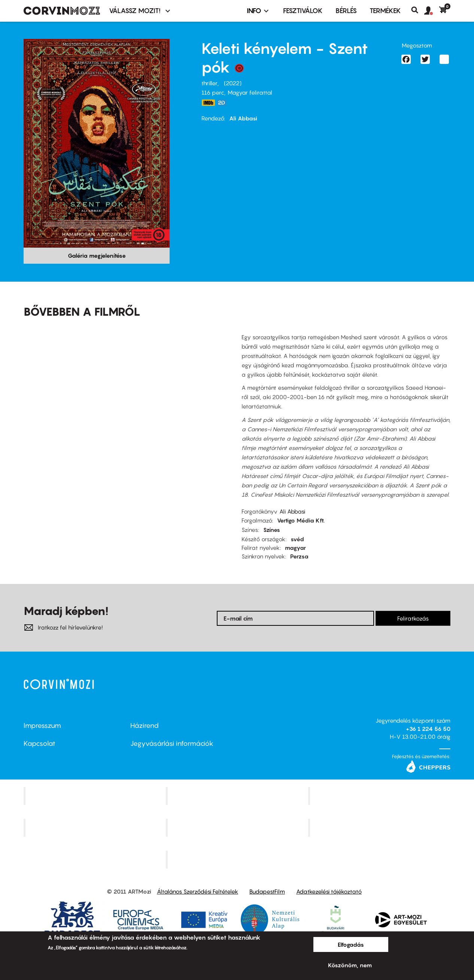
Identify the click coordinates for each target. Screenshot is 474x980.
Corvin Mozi (96, 796)
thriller (209, 83)
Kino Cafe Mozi (238, 796)
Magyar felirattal (250, 92)
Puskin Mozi (95, 828)
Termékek (385, 11)
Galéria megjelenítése (97, 255)
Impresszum (42, 725)
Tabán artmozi (380, 828)
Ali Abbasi (243, 118)
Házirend (145, 725)
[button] (432, 11)
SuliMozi (238, 828)
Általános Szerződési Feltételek (197, 891)
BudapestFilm (267, 891)
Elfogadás (351, 944)
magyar (295, 548)
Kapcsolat (39, 743)
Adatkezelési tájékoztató (329, 891)
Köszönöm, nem (350, 965)
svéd (297, 539)
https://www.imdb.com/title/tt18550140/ (208, 103)
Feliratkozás (413, 618)
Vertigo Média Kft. (301, 520)
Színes (272, 530)
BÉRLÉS (346, 11)
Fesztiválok (303, 11)
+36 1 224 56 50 (428, 729)
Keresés (418, 10)
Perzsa (299, 556)
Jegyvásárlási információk (172, 743)
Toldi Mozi (238, 859)
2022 (233, 83)
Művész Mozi (380, 796)
